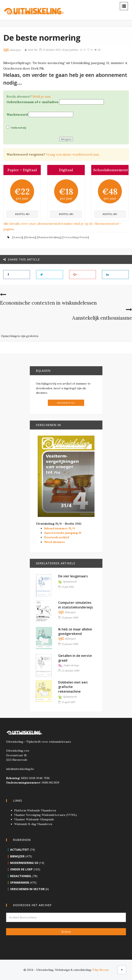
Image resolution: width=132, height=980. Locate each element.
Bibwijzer (12, 50)
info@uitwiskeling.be (20, 769)
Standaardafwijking (49, 237)
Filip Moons (101, 970)
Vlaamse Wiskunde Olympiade (34, 819)
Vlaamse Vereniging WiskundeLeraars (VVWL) (46, 815)
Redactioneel (21, 876)
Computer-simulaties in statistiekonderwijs (76, 605)
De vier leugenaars (73, 576)
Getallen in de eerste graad (75, 658)
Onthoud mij (16, 128)
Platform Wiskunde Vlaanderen (35, 810)
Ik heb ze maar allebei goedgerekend (75, 631)
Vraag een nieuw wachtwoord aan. (73, 154)
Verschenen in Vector (27, 889)
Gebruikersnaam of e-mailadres (32, 102)
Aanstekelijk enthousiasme (102, 318)
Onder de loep (69, 666)
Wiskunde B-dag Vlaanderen (33, 824)
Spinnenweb (67, 582)
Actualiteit (20, 850)
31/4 (66, 505)
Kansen (18, 237)
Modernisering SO (24, 863)
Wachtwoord (17, 114)
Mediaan (30, 237)
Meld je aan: (42, 96)
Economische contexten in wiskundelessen (48, 303)
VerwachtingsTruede (76, 237)
